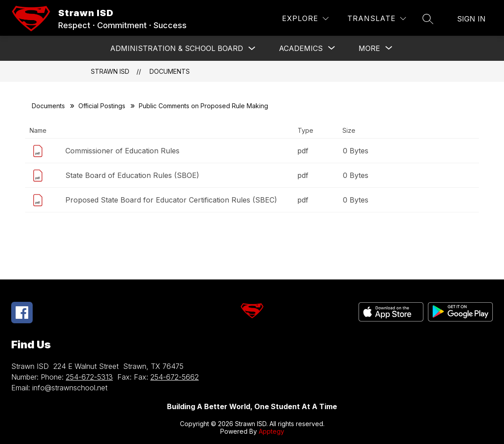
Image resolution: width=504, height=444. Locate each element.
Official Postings (102, 106)
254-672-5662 (175, 377)
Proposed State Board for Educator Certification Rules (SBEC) (171, 200)
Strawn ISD (110, 71)
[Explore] (305, 19)
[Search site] (428, 19)
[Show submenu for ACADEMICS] (301, 48)
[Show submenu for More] (369, 48)
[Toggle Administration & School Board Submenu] (252, 49)
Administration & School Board (177, 48)
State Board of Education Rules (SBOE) (132, 175)
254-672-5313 (89, 377)
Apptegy (271, 431)
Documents (170, 71)
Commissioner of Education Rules (122, 151)
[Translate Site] (377, 19)
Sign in (471, 19)
